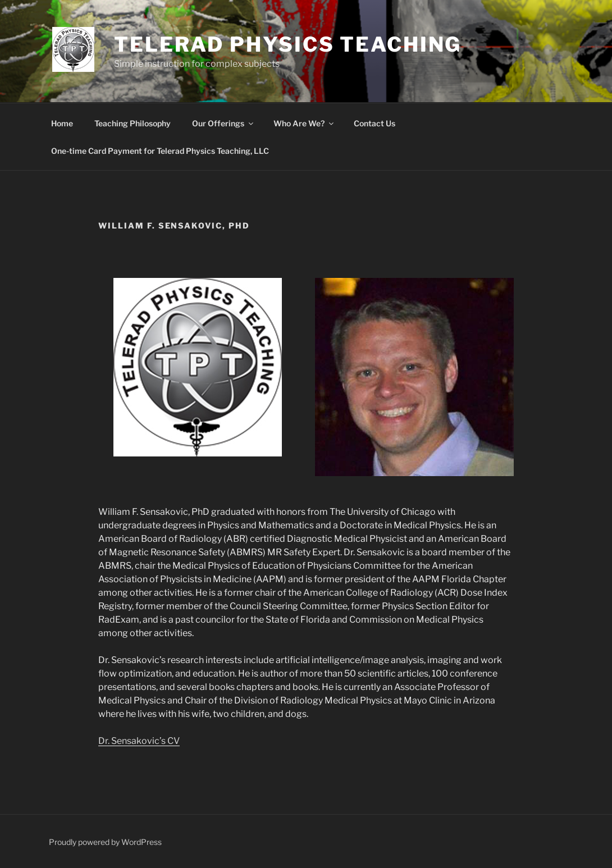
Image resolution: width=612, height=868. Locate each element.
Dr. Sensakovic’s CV (139, 741)
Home (62, 123)
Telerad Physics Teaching (288, 44)
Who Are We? (304, 123)
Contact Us (374, 123)
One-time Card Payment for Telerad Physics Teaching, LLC (160, 151)
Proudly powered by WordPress (105, 842)
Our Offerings (223, 123)
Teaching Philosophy (133, 123)
